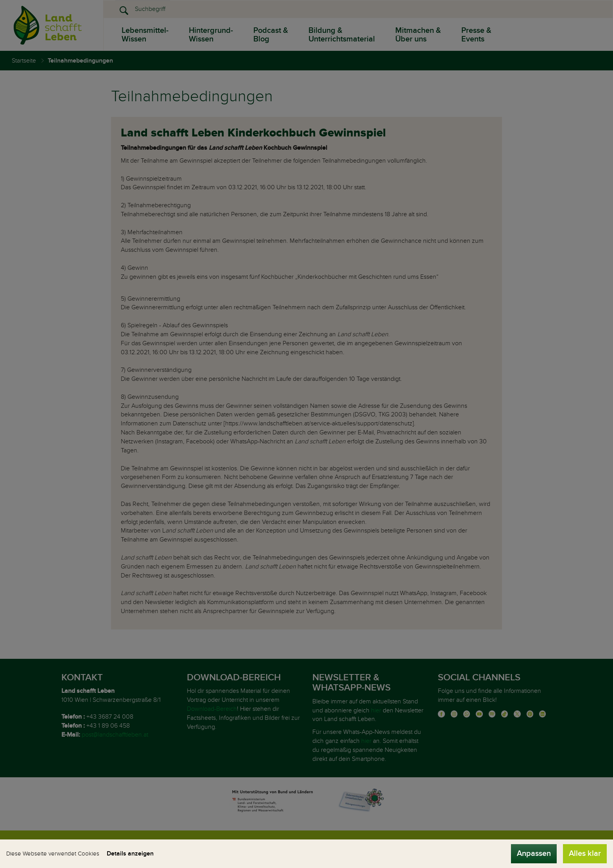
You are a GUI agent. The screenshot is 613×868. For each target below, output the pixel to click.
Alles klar (585, 854)
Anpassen (534, 854)
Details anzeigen (130, 854)
